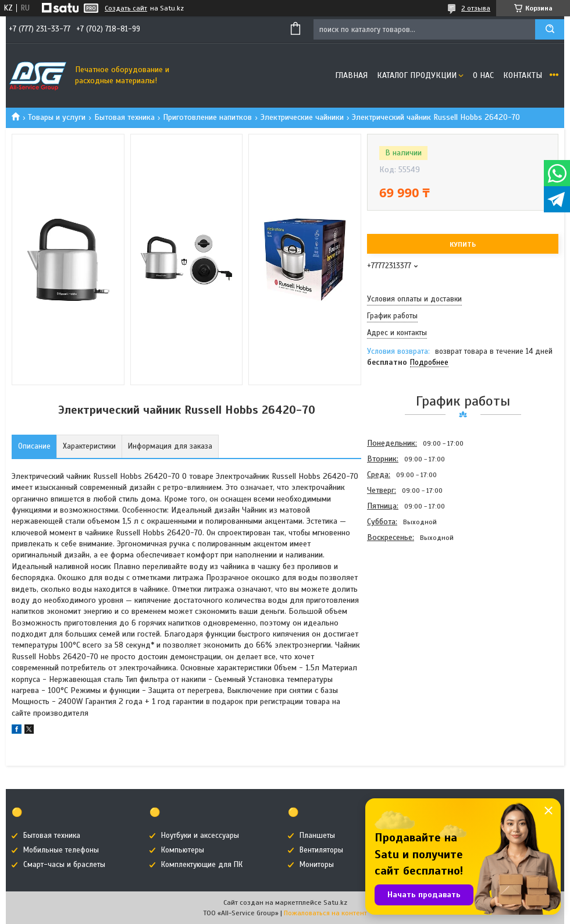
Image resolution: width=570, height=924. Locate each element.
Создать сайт (126, 8)
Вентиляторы (321, 850)
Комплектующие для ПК (202, 865)
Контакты (523, 75)
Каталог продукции (417, 75)
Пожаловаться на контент (325, 913)
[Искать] (550, 29)
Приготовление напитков (207, 117)
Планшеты (317, 836)
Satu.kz (335, 902)
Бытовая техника (124, 117)
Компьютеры (183, 850)
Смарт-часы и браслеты (64, 865)
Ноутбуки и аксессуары (200, 836)
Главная (351, 75)
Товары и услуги (57, 117)
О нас (483, 75)
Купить (463, 244)
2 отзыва (476, 8)
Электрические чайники (302, 117)
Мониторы (317, 865)
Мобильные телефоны (61, 850)
